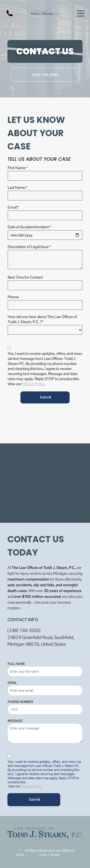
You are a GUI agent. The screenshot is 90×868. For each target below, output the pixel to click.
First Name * (18, 168)
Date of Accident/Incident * (29, 227)
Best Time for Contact (25, 277)
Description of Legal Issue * (29, 247)
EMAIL (12, 683)
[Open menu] (81, 13)
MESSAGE (15, 721)
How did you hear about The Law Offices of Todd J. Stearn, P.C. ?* (42, 319)
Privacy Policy (33, 384)
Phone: (14, 297)
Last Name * (18, 188)
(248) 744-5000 (24, 630)
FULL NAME (16, 664)
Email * (13, 207)
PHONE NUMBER (20, 702)
